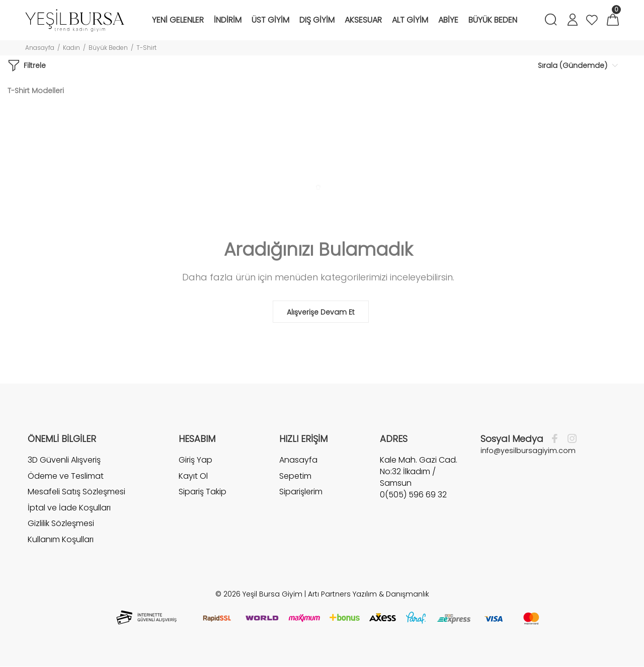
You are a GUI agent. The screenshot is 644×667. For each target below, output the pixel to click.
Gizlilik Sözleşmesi (61, 523)
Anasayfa (40, 48)
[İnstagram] (570, 439)
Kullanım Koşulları (61, 539)
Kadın (71, 48)
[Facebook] (557, 439)
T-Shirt (146, 48)
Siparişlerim (301, 492)
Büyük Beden (108, 48)
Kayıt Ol (193, 476)
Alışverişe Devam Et (321, 312)
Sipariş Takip (203, 492)
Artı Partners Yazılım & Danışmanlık (369, 594)
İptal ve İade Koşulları (69, 508)
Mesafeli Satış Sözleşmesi (76, 492)
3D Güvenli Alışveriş (64, 460)
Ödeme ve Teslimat (66, 476)
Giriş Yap (195, 460)
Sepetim (295, 476)
